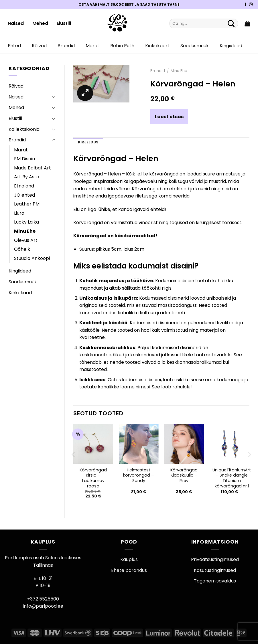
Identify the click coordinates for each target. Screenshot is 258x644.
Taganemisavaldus (215, 581)
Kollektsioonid (24, 129)
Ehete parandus (129, 570)
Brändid (66, 46)
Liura (19, 213)
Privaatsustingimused (215, 559)
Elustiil (64, 23)
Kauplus (129, 559)
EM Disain (24, 159)
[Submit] (231, 23)
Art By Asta (27, 177)
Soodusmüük (195, 46)
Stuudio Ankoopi (32, 258)
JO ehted (24, 195)
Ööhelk (22, 249)
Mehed (40, 23)
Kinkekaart (157, 46)
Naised (16, 23)
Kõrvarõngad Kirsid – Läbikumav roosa (93, 478)
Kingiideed (231, 46)
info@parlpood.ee (43, 606)
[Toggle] (54, 97)
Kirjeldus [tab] (88, 142)
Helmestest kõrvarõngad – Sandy (139, 475)
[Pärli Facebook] (245, 5)
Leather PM (27, 204)
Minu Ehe (25, 231)
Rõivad (39, 46)
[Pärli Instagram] (251, 5)
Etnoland (24, 186)
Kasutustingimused (215, 570)
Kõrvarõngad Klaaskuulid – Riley (184, 475)
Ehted (14, 46)
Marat (92, 46)
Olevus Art (26, 240)
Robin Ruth (122, 46)
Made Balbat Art (33, 168)
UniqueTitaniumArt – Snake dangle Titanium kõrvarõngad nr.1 (232, 478)
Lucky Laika (26, 222)
